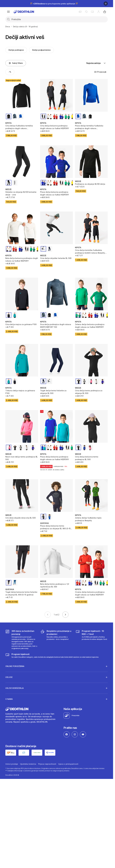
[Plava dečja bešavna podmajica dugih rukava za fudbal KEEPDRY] (56, 162)
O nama (9, 699)
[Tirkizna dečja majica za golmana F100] (22, 360)
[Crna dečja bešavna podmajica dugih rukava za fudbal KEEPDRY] (56, 95)
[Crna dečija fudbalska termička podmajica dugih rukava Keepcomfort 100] (22, 95)
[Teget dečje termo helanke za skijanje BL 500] (56, 360)
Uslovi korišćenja (15, 688)
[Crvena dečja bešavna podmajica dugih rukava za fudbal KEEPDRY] (91, 562)
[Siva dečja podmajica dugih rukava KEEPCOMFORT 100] (56, 294)
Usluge (9, 677)
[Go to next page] (65, 615)
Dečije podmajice (16, 50)
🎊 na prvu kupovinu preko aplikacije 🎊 (54, 4)
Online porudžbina (15, 666)
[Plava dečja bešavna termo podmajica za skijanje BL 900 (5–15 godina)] (56, 495)
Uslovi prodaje (12, 764)
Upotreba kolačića (28, 764)
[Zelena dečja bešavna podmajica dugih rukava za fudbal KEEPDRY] (91, 294)
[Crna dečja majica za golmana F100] (22, 294)
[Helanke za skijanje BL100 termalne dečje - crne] (22, 162)
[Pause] (106, 4)
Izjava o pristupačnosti (68, 764)
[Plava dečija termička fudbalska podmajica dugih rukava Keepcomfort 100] (91, 95)
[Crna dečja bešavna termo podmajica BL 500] (91, 426)
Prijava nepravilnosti (47, 764)
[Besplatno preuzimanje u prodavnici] (57, 640)
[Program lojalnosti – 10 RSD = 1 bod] (92, 640)
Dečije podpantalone (41, 50)
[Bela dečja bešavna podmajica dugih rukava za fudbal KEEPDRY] (22, 228)
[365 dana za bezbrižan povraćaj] (21, 640)
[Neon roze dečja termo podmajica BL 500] (22, 426)
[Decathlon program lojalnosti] (52, 655)
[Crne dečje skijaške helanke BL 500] (56, 228)
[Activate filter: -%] (10, 72)
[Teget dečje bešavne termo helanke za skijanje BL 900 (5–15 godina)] (22, 562)
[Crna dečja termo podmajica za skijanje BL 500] (91, 360)
